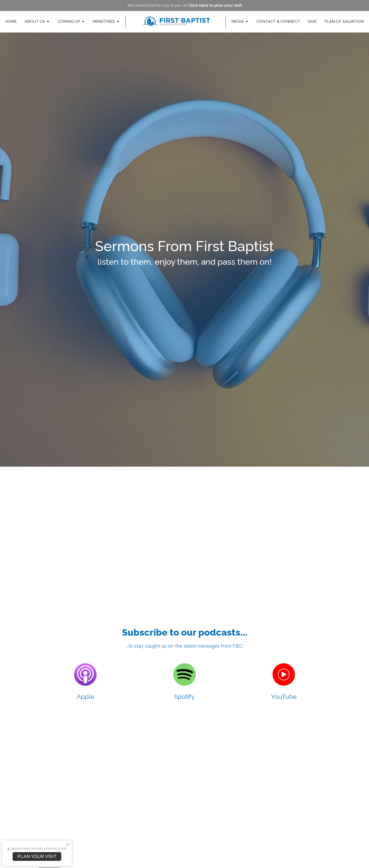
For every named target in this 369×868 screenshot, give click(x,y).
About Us (37, 22)
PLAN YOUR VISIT (37, 856)
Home (11, 22)
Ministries (106, 22)
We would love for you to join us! (185, 5)
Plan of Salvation (344, 22)
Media (240, 22)
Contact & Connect (278, 22)
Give (312, 22)
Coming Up (71, 22)
